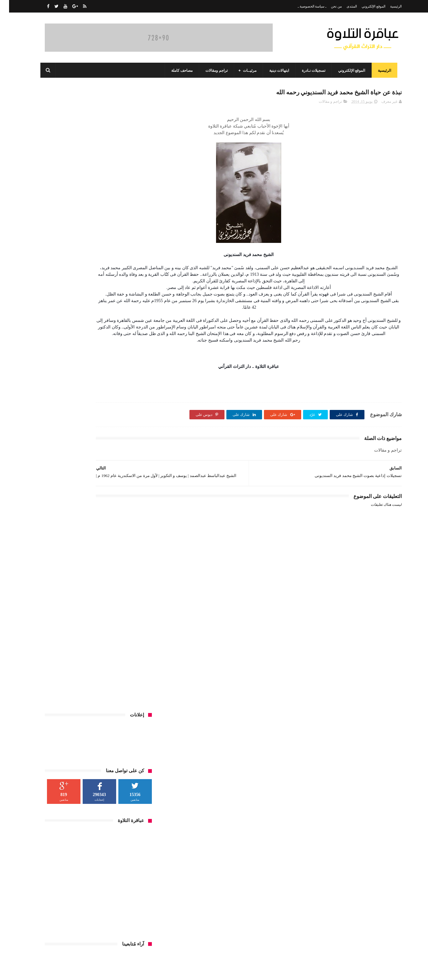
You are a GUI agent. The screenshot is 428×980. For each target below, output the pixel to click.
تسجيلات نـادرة (309, 71)
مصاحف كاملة (177, 71)
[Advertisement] (274, 682)
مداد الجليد (290, 970)
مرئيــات (245, 71)
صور (48, 682)
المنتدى (343, 6)
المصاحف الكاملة (126, 671)
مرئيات (59, 694)
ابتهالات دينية (274, 71)
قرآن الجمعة (107, 694)
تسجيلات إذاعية (128, 682)
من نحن (327, 6)
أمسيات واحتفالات (90, 671)
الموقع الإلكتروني (364, 6)
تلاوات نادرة (98, 682)
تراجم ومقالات (212, 71)
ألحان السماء (101, 659)
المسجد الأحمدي (69, 659)
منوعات (133, 705)
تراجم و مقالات (321, 104)
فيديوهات (132, 694)
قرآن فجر (81, 694)
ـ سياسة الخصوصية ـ (303, 6)
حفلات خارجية (70, 682)
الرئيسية (387, 6)
